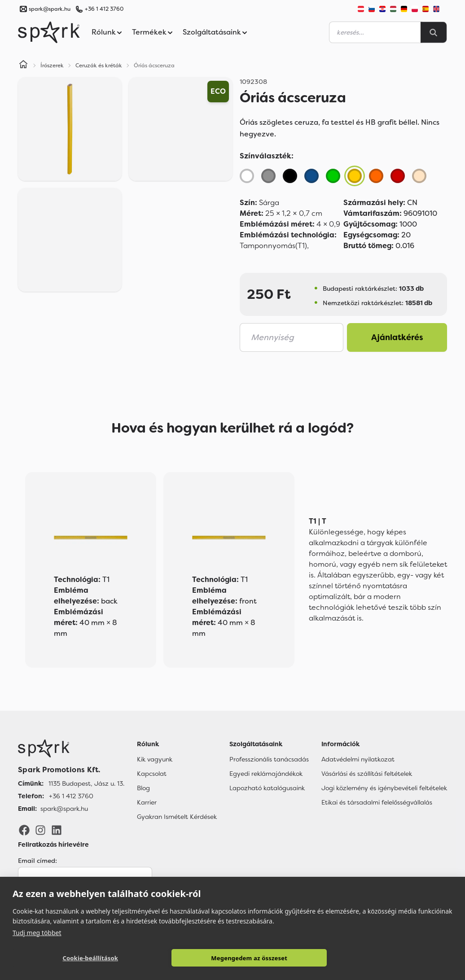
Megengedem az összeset (249, 958)
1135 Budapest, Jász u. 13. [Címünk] (86, 783)
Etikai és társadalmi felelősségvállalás (377, 802)
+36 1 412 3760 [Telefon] (71, 796)
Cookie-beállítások (90, 958)
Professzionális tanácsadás (269, 759)
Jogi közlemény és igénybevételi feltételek (384, 788)
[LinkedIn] (57, 830)
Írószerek (52, 66)
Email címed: (37, 861)
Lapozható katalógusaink (267, 788)
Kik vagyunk (155, 759)
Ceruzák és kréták (99, 66)
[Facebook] (24, 830)
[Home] (23, 66)
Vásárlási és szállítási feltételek (367, 774)
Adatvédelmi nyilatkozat (358, 759)
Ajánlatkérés (397, 337)
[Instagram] (40, 830)
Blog (143, 788)
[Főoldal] (71, 748)
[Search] (434, 32)
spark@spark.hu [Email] (64, 809)
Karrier (147, 802)
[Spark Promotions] (49, 32)
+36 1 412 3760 (104, 9)
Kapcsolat (152, 774)
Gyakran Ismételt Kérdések (177, 817)
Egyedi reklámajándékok (266, 774)
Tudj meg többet (37, 932)
